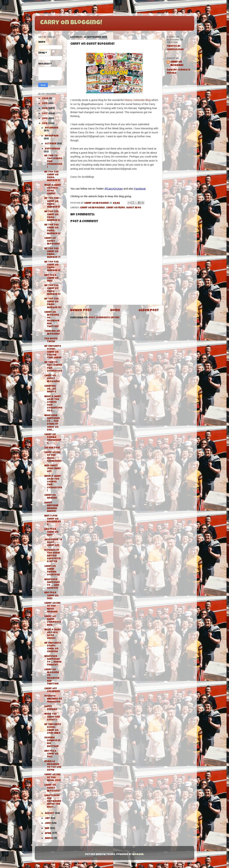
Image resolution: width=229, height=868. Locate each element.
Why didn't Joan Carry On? (53, 469)
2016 (45, 119)
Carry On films (116, 208)
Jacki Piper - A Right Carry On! (53, 543)
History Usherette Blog (137, 100)
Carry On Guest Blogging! (52, 241)
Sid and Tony (52, 448)
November (52, 136)
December (51, 128)
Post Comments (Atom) (104, 318)
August (50, 813)
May (47, 829)
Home (115, 311)
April (48, 834)
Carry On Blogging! (71, 23)
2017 (45, 114)
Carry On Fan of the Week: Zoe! (53, 778)
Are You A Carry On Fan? (51, 278)
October (51, 144)
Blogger (138, 855)
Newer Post (81, 311)
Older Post (149, 311)
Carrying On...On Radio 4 (50, 389)
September (52, 149)
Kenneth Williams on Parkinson (53, 699)
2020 (45, 99)
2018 (45, 109)
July (48, 818)
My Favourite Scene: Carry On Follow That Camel (53, 352)
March (49, 838)
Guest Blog (134, 208)
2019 (45, 104)
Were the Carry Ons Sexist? (52, 717)
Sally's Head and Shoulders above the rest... (53, 802)
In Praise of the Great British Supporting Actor (52, 556)
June (48, 823)
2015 (45, 124)
